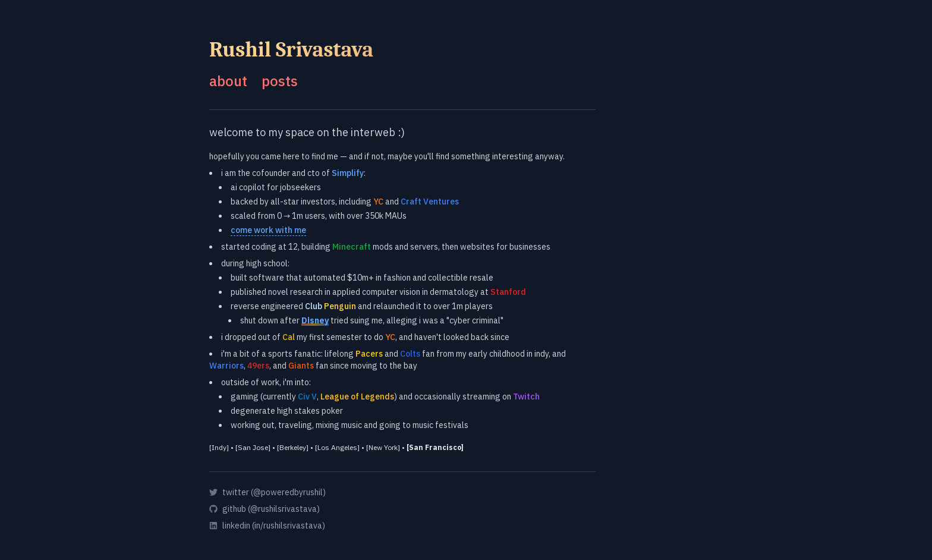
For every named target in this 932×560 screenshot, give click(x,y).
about (228, 81)
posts (280, 81)
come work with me (268, 230)
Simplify (348, 173)
